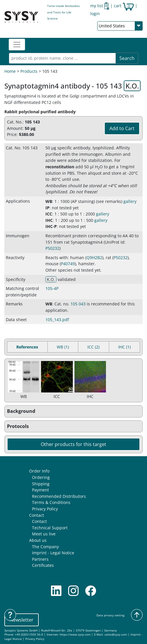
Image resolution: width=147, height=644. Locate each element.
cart (124, 6)
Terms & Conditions (51, 502)
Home (10, 71)
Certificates (43, 565)
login (95, 14)
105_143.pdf (57, 320)
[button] (73, 411)
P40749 (68, 264)
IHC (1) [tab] (124, 347)
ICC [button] (49, 214)
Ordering (41, 477)
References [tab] (27, 347)
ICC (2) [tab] (93, 347)
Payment (40, 490)
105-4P (52, 288)
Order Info (39, 471)
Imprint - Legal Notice (53, 553)
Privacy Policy (45, 509)
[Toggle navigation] (17, 45)
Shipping (41, 484)
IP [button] (47, 208)
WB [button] (49, 201)
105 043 (78, 304)
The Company (45, 547)
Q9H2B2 (94, 258)
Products (29, 71)
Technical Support (50, 528)
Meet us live (44, 534)
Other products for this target (73, 444)
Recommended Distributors (59, 496)
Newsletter (22, 620)
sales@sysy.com (116, 635)
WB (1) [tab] (63, 347)
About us (38, 540)
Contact (37, 515)
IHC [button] (49, 220)
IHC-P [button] (51, 226)
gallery (130, 201)
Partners (40, 559)
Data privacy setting (110, 615)
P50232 (52, 248)
